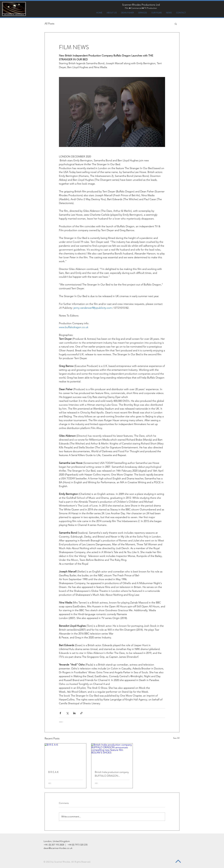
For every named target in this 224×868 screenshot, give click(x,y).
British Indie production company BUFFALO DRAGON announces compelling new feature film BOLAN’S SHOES (112, 774)
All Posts (49, 24)
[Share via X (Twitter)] (67, 713)
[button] (176, 24)
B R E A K (53, 772)
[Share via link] (81, 713)
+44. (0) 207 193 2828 (54, 845)
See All (176, 738)
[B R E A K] (65, 755)
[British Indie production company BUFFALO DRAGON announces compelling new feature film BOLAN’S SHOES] (112, 755)
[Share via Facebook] (60, 713)
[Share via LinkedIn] (74, 713)
